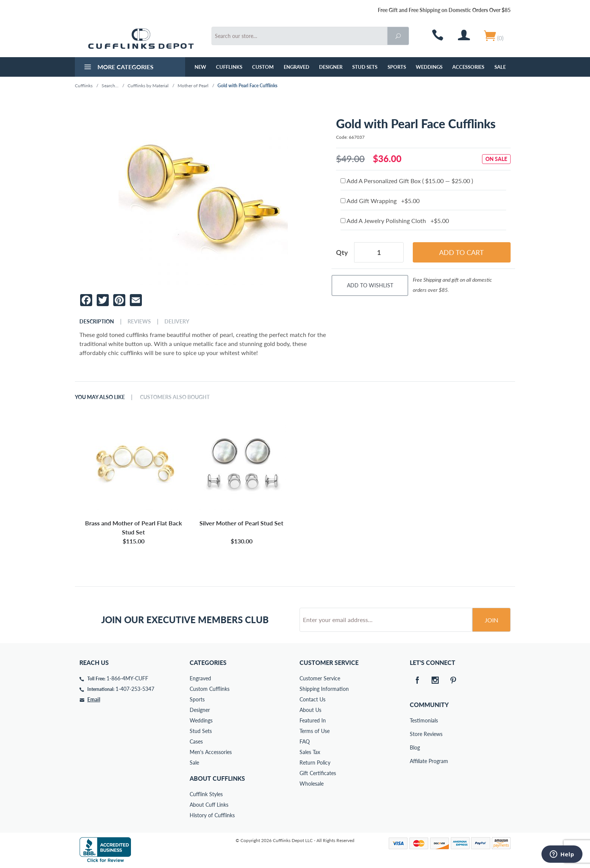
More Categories (118, 68)
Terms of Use (315, 731)
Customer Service (320, 678)
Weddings (429, 67)
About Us (310, 710)
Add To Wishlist (370, 285)
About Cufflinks (217, 778)
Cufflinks (229, 67)
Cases (196, 741)
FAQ (305, 741)
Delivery (177, 322)
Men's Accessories (211, 752)
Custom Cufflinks (210, 689)
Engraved (297, 67)
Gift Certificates (318, 773)
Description (97, 322)
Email (94, 699)
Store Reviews (415, 734)
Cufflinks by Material (148, 86)
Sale (500, 67)
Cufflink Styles (206, 794)
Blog (415, 747)
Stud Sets (365, 67)
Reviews (139, 322)
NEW (200, 67)
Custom (263, 67)
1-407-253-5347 (135, 689)
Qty (342, 252)
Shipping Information (324, 689)
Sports (397, 67)
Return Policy (315, 763)
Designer (331, 67)
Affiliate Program (415, 761)
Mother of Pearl (193, 86)
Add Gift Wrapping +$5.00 (380, 201)
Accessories (468, 67)
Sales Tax (310, 752)
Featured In (313, 720)
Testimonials (415, 720)
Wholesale (312, 784)
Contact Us (312, 699)
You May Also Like (100, 397)
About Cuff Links (209, 805)
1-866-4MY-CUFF (127, 678)
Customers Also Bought (175, 397)
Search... (110, 86)
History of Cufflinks (212, 815)
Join (491, 620)
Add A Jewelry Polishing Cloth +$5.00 (395, 221)
